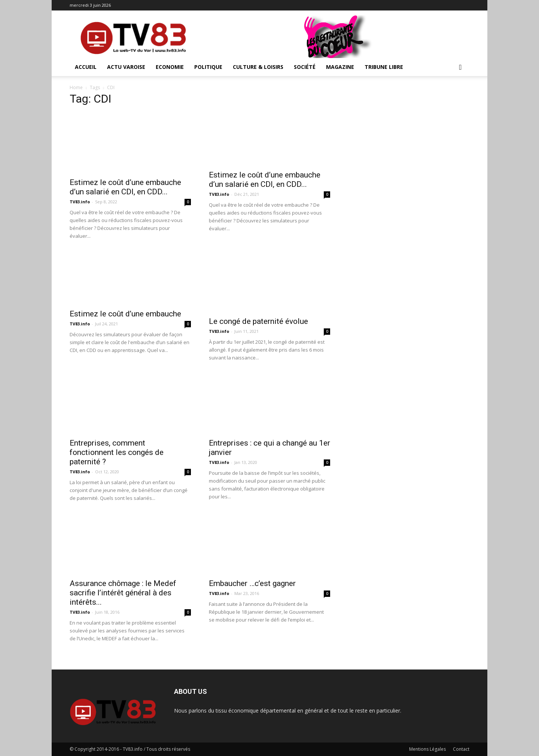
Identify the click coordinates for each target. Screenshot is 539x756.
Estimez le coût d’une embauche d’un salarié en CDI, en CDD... (125, 187)
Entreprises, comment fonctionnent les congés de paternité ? (117, 452)
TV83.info (80, 202)
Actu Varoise (126, 67)
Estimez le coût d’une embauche (125, 314)
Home (76, 87)
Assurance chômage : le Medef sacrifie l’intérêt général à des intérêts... (123, 593)
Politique (208, 67)
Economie (170, 67)
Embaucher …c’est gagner (252, 583)
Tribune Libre (384, 67)
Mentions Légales (427, 749)
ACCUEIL (86, 67)
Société (305, 67)
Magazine (340, 67)
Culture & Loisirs (258, 67)
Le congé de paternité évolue (258, 321)
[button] (460, 68)
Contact (461, 749)
